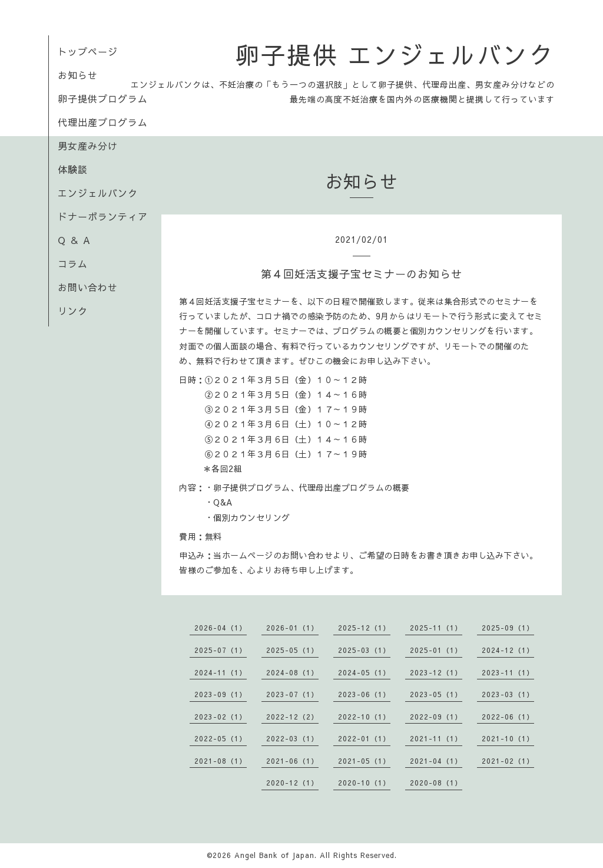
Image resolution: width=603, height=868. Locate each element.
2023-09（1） (221, 694)
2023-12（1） (436, 672)
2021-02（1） (508, 761)
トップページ (88, 51)
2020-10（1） (364, 783)
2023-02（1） (221, 717)
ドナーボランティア (103, 216)
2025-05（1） (292, 650)
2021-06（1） (292, 761)
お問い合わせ (88, 287)
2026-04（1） (221, 628)
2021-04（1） (436, 761)
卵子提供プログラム (103, 98)
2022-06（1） (508, 717)
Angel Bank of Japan (274, 855)
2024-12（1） (508, 650)
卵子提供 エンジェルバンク (395, 54)
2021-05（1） (364, 761)
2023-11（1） (508, 672)
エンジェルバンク (98, 193)
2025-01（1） (436, 650)
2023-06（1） (364, 694)
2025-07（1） (221, 650)
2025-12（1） (364, 628)
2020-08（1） (436, 783)
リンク (73, 311)
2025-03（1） (364, 650)
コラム (73, 263)
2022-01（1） (364, 738)
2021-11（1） (436, 738)
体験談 (73, 169)
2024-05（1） (364, 672)
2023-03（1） (508, 694)
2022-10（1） (364, 717)
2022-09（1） (436, 717)
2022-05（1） (221, 738)
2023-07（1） (292, 694)
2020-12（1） (292, 783)
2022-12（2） (292, 717)
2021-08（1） (221, 761)
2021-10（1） (508, 738)
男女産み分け (88, 146)
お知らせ (78, 75)
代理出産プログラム (103, 122)
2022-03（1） (292, 738)
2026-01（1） (292, 628)
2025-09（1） (508, 628)
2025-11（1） (436, 628)
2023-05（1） (436, 694)
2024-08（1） (292, 672)
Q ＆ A (74, 240)
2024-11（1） (221, 672)
